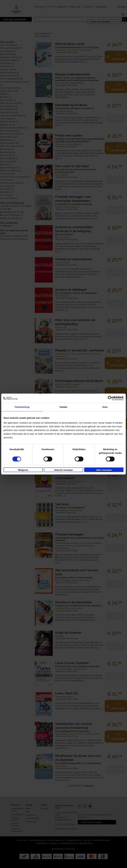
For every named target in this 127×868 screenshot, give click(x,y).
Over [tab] (105, 407)
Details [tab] (63, 407)
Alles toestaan (104, 470)
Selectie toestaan (64, 470)
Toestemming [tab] (22, 407)
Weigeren (23, 470)
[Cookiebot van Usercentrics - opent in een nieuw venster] (110, 398)
